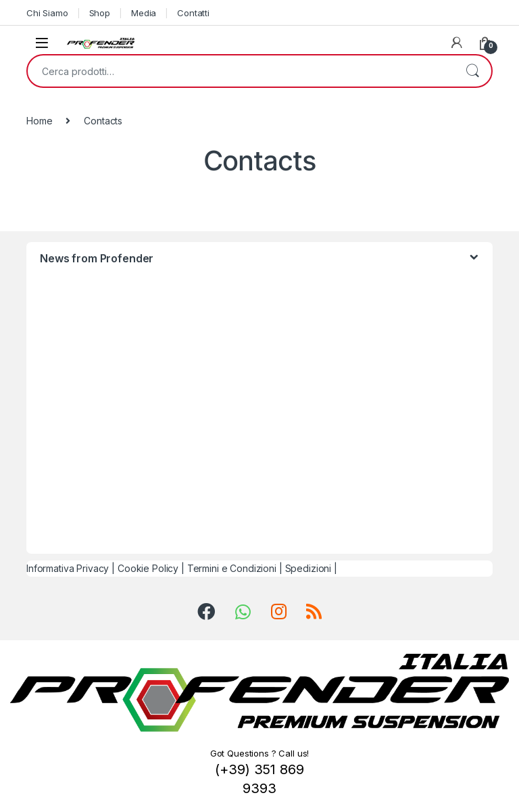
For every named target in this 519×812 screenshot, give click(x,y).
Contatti (193, 13)
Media (144, 13)
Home (39, 121)
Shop (100, 13)
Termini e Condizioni (232, 568)
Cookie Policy (148, 568)
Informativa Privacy (68, 568)
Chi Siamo (47, 13)
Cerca (472, 71)
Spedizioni (308, 568)
